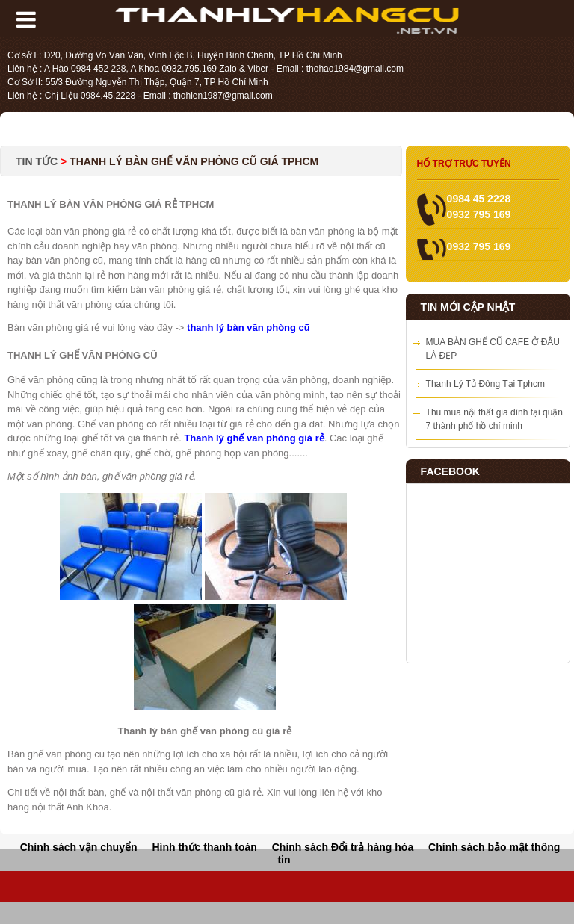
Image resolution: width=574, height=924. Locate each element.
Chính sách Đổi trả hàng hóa (343, 847)
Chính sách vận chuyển (79, 847)
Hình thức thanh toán (204, 847)
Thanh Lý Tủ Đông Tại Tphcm (485, 384)
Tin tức (38, 161)
